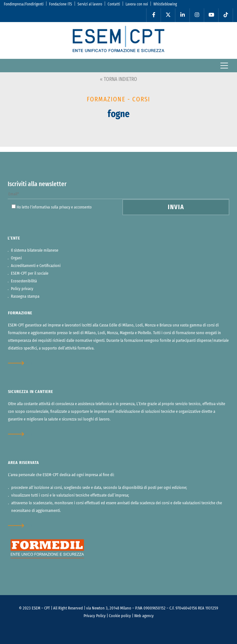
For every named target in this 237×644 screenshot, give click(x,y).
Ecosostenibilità (24, 281)
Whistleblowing (165, 4)
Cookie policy (120, 616)
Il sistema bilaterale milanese (35, 251)
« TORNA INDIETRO (118, 79)
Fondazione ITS (61, 4)
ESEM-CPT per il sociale (30, 274)
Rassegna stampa (25, 297)
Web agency (144, 616)
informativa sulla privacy (51, 207)
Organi (16, 258)
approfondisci (20, 363)
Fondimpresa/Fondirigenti (24, 4)
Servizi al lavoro (90, 4)
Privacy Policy (95, 616)
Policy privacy (22, 289)
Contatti (114, 4)
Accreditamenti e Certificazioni (36, 266)
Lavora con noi (137, 4)
